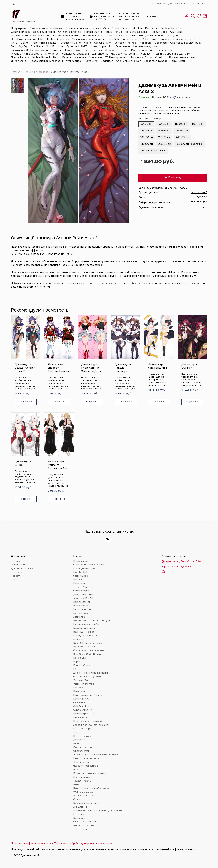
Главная (16, 72)
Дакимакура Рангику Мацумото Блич (59, 465)
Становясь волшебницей (186, 43)
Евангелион (123, 47)
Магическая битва (141, 57)
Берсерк (164, 39)
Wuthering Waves (116, 57)
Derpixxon (151, 28)
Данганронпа (100, 54)
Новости (16, 576)
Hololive (146, 54)
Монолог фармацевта (75, 54)
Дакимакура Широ (23, 463)
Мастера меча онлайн (67, 36)
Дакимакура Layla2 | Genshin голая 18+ (25, 368)
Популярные (19, 28)
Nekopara (146, 43)
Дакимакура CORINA (189, 366)
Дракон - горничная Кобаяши (39, 43)
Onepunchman (164, 50)
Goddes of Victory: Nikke (76, 43)
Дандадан (111, 50)
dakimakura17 (199, 193)
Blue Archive (114, 32)
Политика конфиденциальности (31, 843)
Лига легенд (19, 61)
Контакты (199, 4)
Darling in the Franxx (151, 36)
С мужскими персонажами (88, 39)
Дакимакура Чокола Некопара (123, 368)
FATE (14, 43)
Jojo (77, 50)
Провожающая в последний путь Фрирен (56, 61)
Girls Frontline (55, 47)
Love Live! (92, 61)
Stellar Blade (120, 28)
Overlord (161, 57)
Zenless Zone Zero (172, 28)
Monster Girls (101, 28)
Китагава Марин (62, 50)
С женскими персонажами (46, 28)
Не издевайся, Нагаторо (148, 47)
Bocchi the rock (92, 50)
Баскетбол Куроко (156, 61)
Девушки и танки (44, 32)
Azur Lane (176, 32)
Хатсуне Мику (103, 43)
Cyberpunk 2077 (77, 47)
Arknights (172, 36)
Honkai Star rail (94, 32)
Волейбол (107, 61)
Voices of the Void (126, 43)
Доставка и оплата (180, 4)
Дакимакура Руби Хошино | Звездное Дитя (91, 368)
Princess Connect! (184, 39)
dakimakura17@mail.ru (177, 567)
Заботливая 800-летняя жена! (30, 50)
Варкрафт (161, 43)
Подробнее (26, 402)
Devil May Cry (19, 47)
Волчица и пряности (122, 36)
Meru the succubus (136, 32)
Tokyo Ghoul (178, 61)
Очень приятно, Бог (129, 61)
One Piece (37, 47)
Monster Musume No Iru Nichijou (31, 36)
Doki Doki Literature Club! (27, 39)
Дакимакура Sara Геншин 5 (158, 366)
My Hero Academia (57, 39)
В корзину (173, 178)
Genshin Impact (20, 32)
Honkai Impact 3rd (101, 47)
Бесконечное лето (95, 36)
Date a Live (149, 39)
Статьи (15, 580)
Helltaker (136, 28)
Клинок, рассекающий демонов (82, 57)
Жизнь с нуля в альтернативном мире (35, 54)
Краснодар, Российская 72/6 (182, 562)
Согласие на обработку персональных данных (83, 843)
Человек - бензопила (124, 54)
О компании (159, 4)
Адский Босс (159, 32)
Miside (124, 50)
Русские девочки (142, 50)
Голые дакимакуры (77, 28)
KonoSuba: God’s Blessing (123, 39)
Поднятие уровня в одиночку (172, 54)
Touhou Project (41, 57)
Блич (56, 57)
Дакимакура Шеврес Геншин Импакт (59, 368)
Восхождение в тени (182, 57)
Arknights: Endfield (70, 32)
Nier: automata (20, 57)
